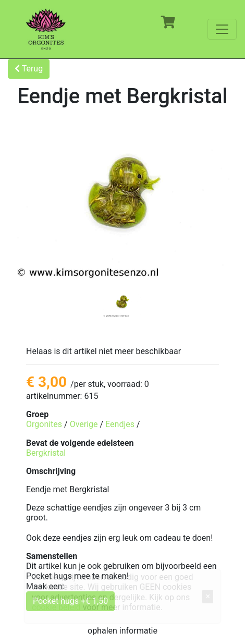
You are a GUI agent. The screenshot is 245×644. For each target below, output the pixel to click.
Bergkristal (46, 453)
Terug (29, 69)
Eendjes (120, 424)
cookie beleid (56, 607)
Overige (84, 424)
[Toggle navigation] (222, 29)
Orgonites (44, 424)
